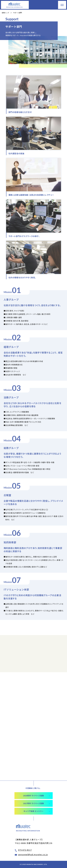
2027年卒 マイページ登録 (33, 803)
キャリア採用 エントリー (33, 811)
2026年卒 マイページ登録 (33, 796)
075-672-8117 (25, 850)
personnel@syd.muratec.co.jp (33, 854)
